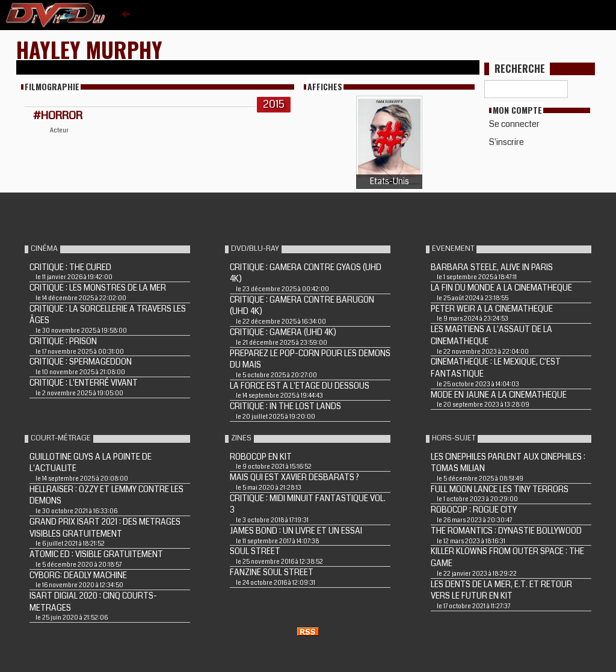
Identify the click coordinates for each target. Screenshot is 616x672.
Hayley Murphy (89, 49)
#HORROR (58, 116)
